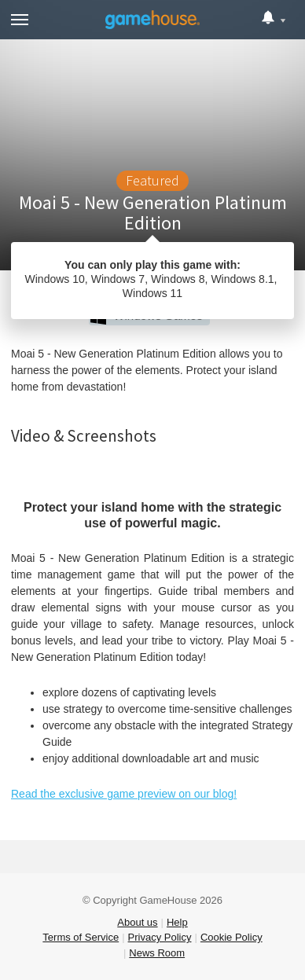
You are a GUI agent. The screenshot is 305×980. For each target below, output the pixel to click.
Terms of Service (81, 937)
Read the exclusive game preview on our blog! (124, 794)
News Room (157, 953)
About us (137, 922)
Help (177, 922)
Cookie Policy (232, 937)
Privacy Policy (160, 937)
